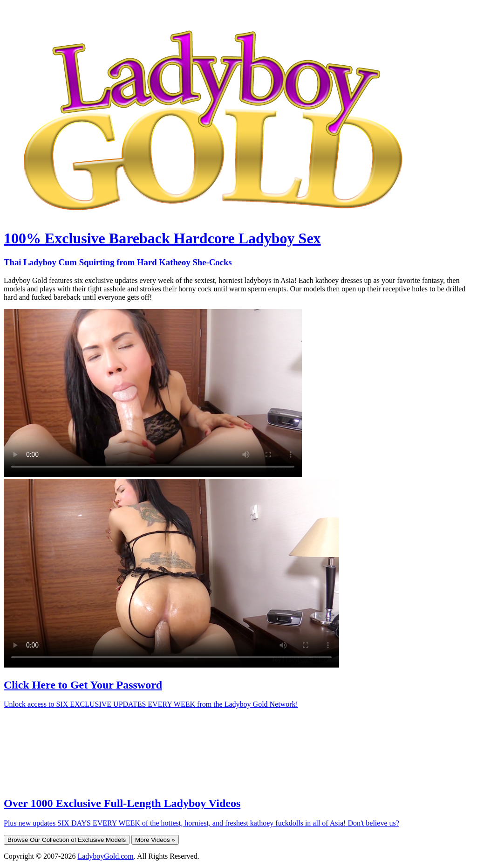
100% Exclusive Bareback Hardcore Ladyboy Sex (162, 238)
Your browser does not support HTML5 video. (153, 393)
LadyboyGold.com (105, 856)
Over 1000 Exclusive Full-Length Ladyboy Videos (122, 803)
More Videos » (155, 840)
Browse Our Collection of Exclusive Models (67, 840)
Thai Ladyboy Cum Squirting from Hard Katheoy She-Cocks (118, 262)
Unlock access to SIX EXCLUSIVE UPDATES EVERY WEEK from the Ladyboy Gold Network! (151, 704)
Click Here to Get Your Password (83, 685)
